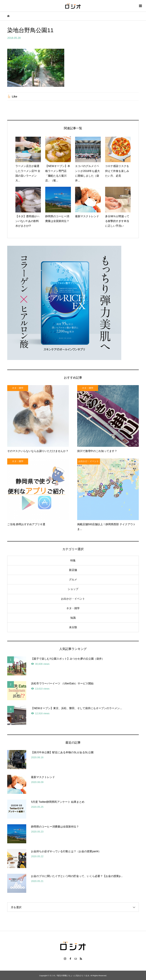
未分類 (73, 627)
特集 (73, 560)
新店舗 (73, 570)
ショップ (73, 589)
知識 (73, 618)
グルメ (73, 579)
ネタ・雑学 (73, 608)
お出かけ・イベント (73, 599)
